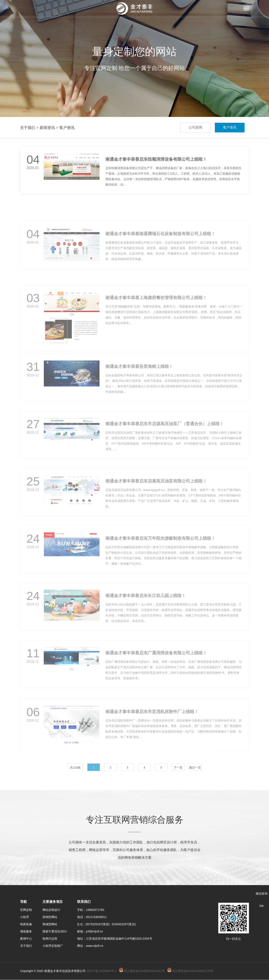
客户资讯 (67, 128)
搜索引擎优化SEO (55, 931)
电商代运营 (50, 939)
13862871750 (95, 910)
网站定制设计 (51, 910)
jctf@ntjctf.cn (94, 931)
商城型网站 (50, 924)
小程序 (25, 917)
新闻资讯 (47, 128)
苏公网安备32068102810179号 (193, 971)
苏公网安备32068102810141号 (144, 971)
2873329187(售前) (99, 924)
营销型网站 (50, 917)
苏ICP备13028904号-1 (102, 971)
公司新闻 (195, 127)
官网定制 (26, 910)
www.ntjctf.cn (95, 946)
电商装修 (26, 924)
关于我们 (28, 128)
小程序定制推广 (53, 946)
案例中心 (26, 939)
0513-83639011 (96, 917)
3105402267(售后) (124, 924)
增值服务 (26, 931)
